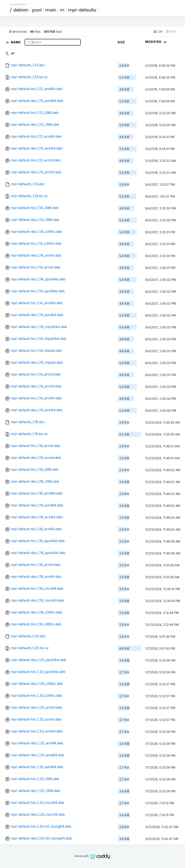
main (51, 10)
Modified (156, 42)
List (158, 31)
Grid (171, 31)
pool (37, 10)
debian (21, 10)
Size (121, 42)
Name (16, 42)
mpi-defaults (82, 10)
